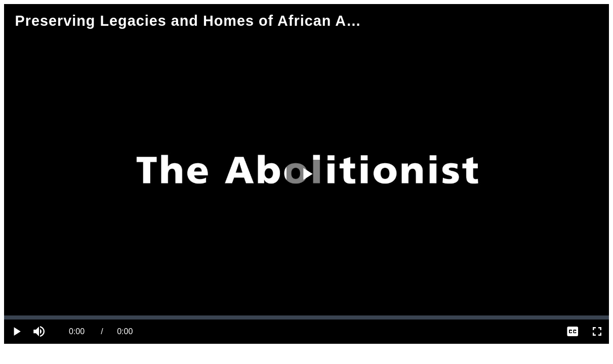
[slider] (306, 317)
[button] (40, 332)
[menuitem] (573, 332)
